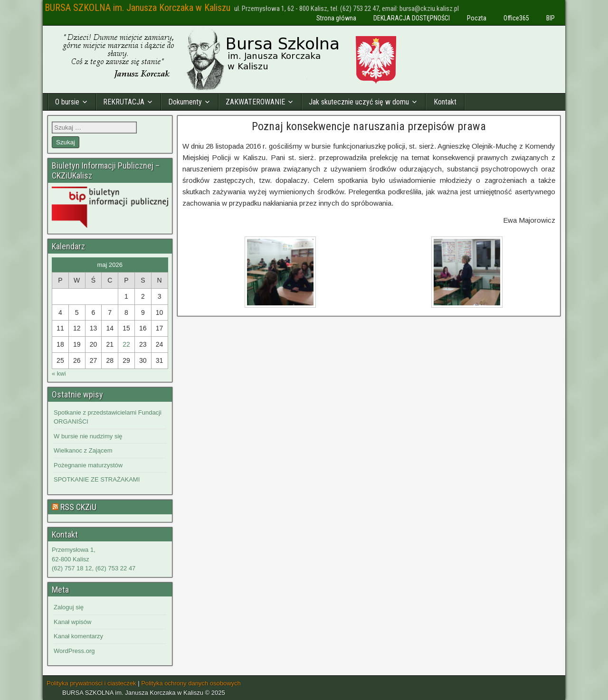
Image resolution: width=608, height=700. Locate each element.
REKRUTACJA (124, 102)
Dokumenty (185, 102)
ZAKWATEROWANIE (255, 102)
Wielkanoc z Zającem (83, 450)
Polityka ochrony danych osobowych (191, 683)
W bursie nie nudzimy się (88, 436)
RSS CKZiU (78, 507)
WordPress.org (74, 651)
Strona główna (336, 18)
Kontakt (445, 102)
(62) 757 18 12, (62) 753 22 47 (94, 568)
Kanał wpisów (73, 622)
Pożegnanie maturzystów (88, 465)
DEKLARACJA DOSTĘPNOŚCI (412, 18)
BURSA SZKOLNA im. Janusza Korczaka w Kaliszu (138, 8)
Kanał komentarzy (78, 636)
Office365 (516, 18)
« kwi (59, 374)
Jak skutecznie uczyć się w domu (359, 102)
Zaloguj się (69, 607)
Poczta (477, 18)
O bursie (67, 102)
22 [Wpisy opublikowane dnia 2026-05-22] (126, 344)
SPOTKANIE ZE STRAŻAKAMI (97, 479)
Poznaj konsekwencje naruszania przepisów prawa (369, 126)
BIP (551, 18)
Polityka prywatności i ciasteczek (91, 683)
